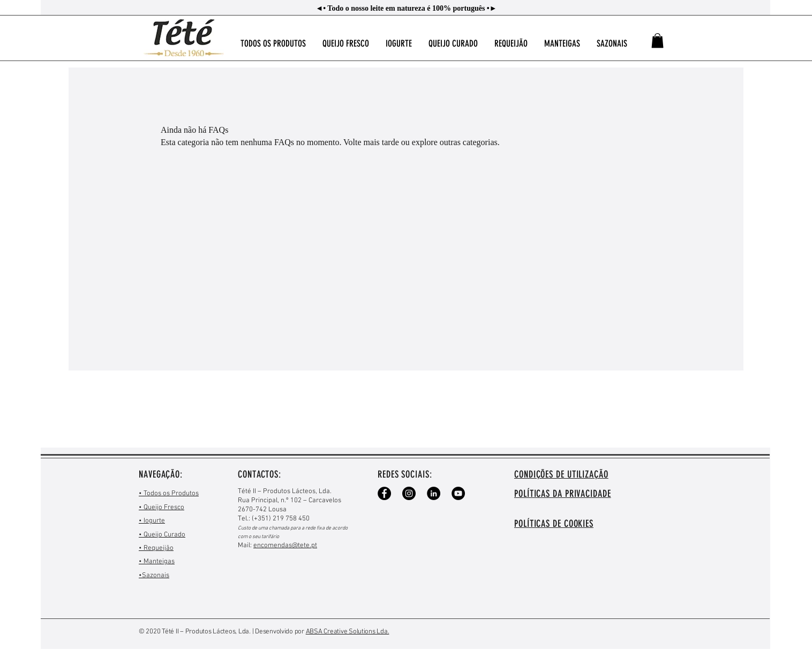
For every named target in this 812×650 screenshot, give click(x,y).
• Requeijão (156, 548)
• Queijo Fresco (161, 508)
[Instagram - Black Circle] (409, 493)
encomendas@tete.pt (285, 546)
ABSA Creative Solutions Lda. (348, 632)
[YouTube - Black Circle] (458, 493)
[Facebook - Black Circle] (384, 493)
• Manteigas (157, 562)
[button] (657, 40)
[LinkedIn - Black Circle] (434, 493)
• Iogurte (152, 521)
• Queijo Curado (162, 535)
